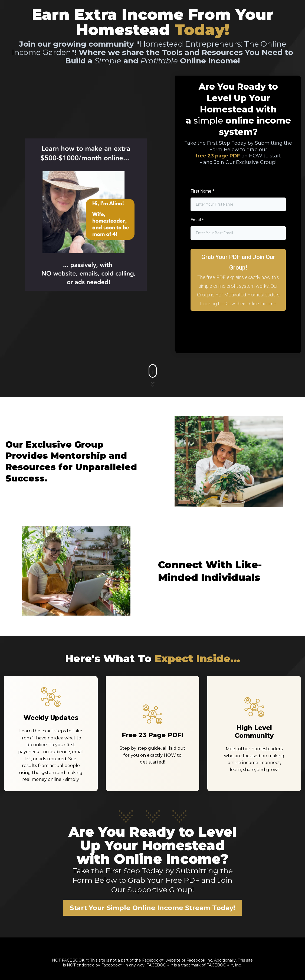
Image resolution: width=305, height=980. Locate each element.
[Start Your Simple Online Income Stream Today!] (152, 908)
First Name (202, 191)
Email (197, 220)
